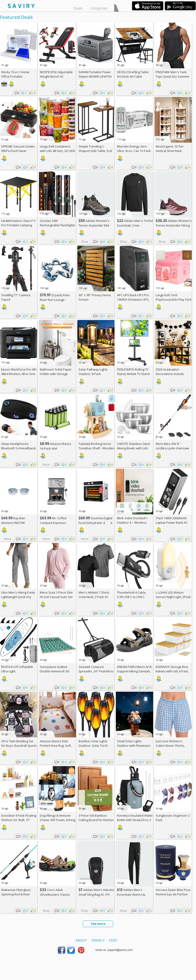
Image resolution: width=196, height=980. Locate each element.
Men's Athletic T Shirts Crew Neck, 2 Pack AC (94, 595)
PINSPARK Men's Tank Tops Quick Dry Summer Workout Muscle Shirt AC (173, 76)
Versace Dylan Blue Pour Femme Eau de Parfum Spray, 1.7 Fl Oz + (173, 894)
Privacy (98, 940)
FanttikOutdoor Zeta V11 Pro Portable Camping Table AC (18, 225)
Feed (113, 940)
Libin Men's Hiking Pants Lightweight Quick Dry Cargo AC (18, 597)
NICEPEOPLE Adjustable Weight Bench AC (56, 74)
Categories (99, 8)
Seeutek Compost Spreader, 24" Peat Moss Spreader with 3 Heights (96, 671)
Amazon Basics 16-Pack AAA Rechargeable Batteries (57, 448)
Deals (78, 8)
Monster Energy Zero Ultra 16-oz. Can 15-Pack (134, 149)
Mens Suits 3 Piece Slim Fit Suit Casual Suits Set (56, 595)
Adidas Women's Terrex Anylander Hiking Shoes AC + (174, 225)
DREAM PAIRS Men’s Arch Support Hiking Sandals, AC (134, 671)
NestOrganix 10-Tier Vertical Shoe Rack (170, 149)
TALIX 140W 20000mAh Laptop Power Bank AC (172, 520)
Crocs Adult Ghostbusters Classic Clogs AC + (55, 894)
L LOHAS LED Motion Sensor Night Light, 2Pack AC (173, 597)
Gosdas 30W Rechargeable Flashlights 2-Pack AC (58, 225)
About (81, 940)
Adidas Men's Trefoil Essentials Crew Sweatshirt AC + (135, 225)
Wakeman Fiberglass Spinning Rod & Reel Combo (16, 894)
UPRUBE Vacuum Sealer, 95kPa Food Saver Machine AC (18, 151)
